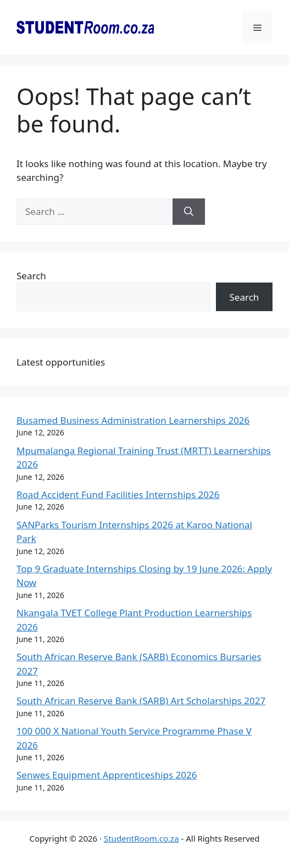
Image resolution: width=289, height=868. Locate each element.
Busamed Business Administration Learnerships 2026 (133, 420)
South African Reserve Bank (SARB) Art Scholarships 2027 (141, 701)
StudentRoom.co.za (141, 838)
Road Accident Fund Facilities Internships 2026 (118, 494)
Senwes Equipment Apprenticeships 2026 (107, 775)
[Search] (189, 212)
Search (31, 276)
